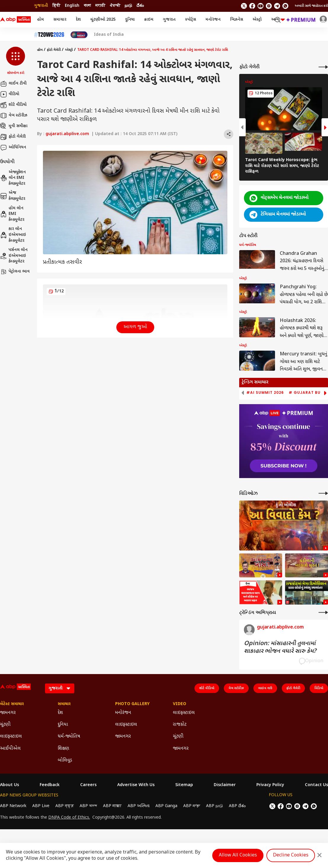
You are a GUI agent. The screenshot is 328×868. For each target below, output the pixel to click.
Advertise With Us (136, 785)
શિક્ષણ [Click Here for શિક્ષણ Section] (63, 749)
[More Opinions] (323, 612)
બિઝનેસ (237, 20)
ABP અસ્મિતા (139, 806)
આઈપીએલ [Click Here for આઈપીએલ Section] (10, 749)
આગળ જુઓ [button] (135, 327)
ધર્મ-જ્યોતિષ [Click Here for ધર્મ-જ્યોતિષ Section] (69, 737)
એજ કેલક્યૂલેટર (13, 196)
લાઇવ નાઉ (265, 688)
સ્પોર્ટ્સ (190, 20)
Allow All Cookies (238, 855)
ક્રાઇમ (149, 20)
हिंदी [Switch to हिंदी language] (56, 6)
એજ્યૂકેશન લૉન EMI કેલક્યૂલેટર (13, 178)
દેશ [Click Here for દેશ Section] (60, 713)
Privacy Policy (270, 785)
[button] (16, 61)
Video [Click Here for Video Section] (180, 704)
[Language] (60, 688)
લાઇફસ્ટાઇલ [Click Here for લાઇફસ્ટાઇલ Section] (11, 737)
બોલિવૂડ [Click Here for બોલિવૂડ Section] (65, 761)
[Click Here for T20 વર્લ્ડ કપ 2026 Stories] (49, 35)
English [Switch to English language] (72, 6)
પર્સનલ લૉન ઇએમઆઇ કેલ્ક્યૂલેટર (14, 256)
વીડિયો (10, 94)
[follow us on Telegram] (277, 6)
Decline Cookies (291, 855)
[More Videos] (323, 493)
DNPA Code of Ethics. (69, 818)
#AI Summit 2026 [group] (265, 393)
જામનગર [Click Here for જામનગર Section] (8, 713)
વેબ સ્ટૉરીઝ (14, 116)
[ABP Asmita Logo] (15, 20)
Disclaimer (225, 785)
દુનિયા (130, 20)
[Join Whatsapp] (285, 6)
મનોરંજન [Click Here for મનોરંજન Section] (123, 713)
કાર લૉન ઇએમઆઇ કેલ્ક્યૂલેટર (13, 235)
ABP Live (41, 806)
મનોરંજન (213, 20)
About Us (9, 785)
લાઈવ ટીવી (13, 84)
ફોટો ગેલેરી (13, 137)
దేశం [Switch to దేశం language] (140, 6)
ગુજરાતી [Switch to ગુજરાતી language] (41, 6)
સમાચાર (60, 20)
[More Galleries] (323, 67)
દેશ (78, 20)
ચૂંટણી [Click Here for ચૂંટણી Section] (5, 725)
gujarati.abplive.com (67, 134)
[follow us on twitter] (244, 6)
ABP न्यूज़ (65, 806)
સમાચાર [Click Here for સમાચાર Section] (64, 704)
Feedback (50, 785)
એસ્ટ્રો (257, 20)
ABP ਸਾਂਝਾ (192, 806)
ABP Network (13, 806)
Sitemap (184, 785)
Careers (88, 785)
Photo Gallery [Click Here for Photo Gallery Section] (132, 704)
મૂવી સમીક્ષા (14, 126)
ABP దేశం (237, 806)
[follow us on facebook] (252, 6)
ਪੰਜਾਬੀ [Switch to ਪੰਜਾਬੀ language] (115, 6)
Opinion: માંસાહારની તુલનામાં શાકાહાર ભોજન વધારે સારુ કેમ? (280, 647)
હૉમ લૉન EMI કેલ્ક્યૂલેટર (12, 214)
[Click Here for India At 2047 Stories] (79, 35)
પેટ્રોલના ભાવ (15, 272)
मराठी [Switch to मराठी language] (100, 6)
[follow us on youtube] (261, 6)
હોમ (40, 20)
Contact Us (316, 785)
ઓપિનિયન (13, 148)
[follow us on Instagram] (269, 6)
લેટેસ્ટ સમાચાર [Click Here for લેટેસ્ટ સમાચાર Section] (12, 704)
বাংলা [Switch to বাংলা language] (87, 6)
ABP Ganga (166, 806)
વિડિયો (319, 688)
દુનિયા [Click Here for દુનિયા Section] (63, 725)
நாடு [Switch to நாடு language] (128, 6)
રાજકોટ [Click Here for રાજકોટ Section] (180, 725)
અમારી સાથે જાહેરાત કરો (311, 6)
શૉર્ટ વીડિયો (13, 105)
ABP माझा (112, 806)
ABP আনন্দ (88, 806)
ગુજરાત (169, 20)
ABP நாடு (214, 806)
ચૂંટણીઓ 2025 (103, 20)
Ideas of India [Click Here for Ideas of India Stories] (109, 35)
